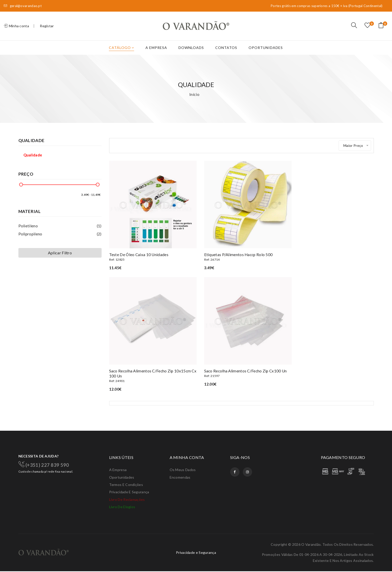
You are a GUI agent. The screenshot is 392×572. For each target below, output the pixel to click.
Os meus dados (183, 470)
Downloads (191, 51)
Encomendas (180, 477)
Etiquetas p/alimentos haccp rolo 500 (242, 256)
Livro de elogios (122, 508)
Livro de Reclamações (127, 500)
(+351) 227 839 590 (46, 464)
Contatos (226, 51)
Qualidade (33, 158)
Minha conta (16, 28)
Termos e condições (126, 485)
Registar (47, 28)
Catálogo (122, 51)
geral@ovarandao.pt (23, 6)
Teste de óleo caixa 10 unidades (151, 256)
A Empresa (156, 51)
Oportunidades (266, 51)
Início (194, 98)
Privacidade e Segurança (129, 492)
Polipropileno (60, 237)
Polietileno (60, 229)
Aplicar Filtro (60, 256)
